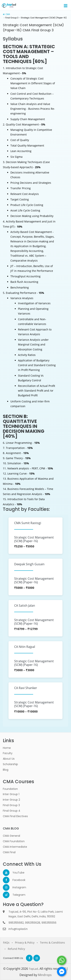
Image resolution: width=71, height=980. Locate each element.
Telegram (16, 895)
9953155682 (16, 923)
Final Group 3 (11, 805)
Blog (6, 770)
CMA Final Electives (15, 816)
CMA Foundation (14, 841)
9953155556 (49, 923)
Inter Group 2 (11, 800)
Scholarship (10, 764)
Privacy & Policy (25, 943)
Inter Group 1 (11, 794)
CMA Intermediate (15, 847)
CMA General (11, 836)
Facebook (16, 880)
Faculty (8, 753)
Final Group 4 (12, 811)
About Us (9, 759)
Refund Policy (16, 949)
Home (7, 748)
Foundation (10, 789)
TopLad (33, 969)
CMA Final (9, 852)
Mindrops (45, 975)
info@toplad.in (18, 929)
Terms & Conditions (52, 943)
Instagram (16, 887)
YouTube (16, 873)
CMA (8, 14)
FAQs (6, 943)
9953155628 (33, 923)
